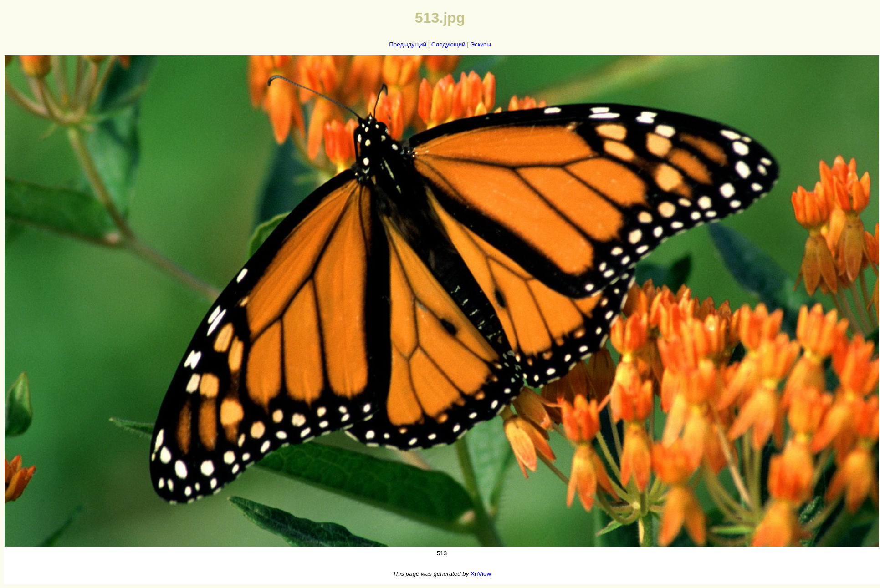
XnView (481, 574)
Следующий (448, 44)
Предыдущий (408, 44)
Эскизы (481, 44)
